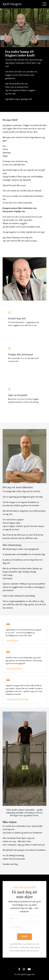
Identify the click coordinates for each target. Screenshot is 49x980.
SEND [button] (25, 937)
